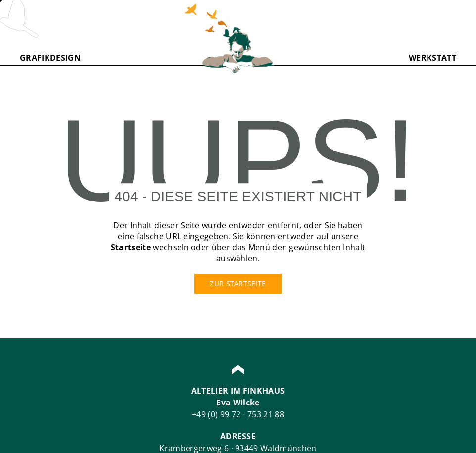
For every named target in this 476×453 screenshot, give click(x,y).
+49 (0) (206, 414)
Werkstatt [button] (432, 58)
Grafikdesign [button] (50, 58)
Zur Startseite (238, 283)
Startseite (131, 248)
